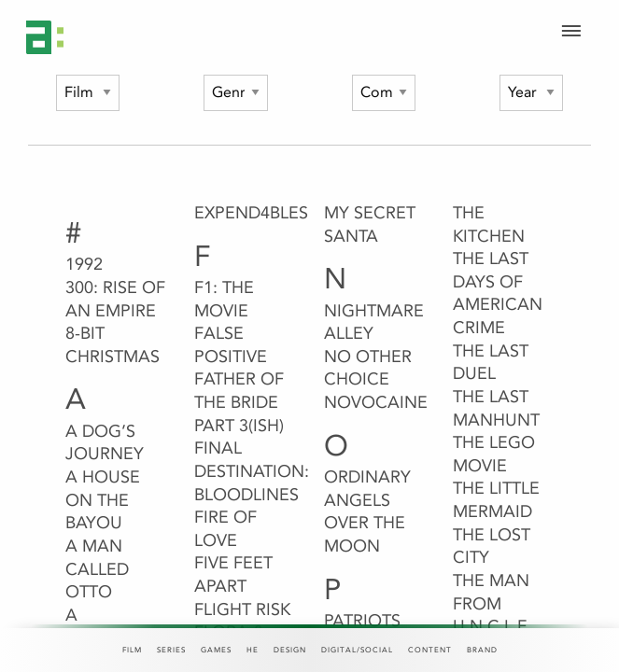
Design (290, 650)
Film (132, 650)
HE (253, 650)
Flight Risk (242, 609)
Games (216, 650)
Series (171, 650)
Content (430, 650)
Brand (482, 650)
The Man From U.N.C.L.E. (492, 603)
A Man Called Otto (97, 569)
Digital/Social (357, 650)
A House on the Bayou (103, 500)
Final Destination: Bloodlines (252, 471)
